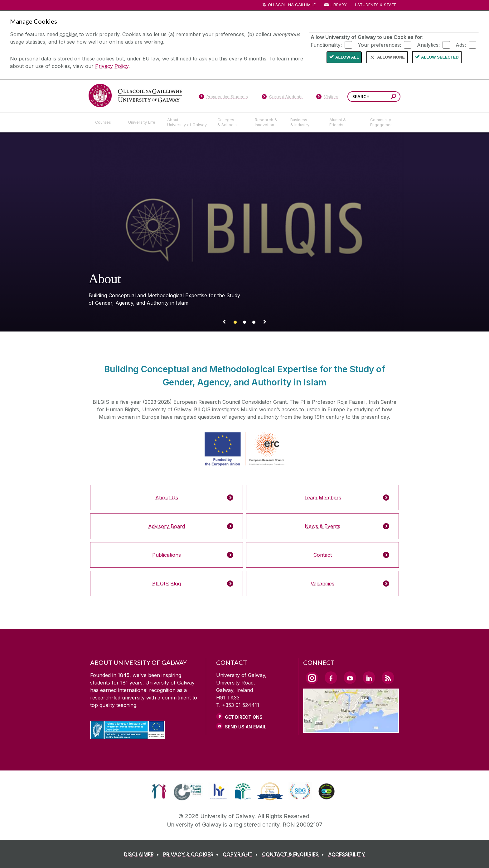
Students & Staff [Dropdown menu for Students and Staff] (377, 5)
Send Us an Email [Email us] (246, 727)
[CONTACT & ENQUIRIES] (294, 854)
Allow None (391, 57)
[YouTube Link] (350, 678)
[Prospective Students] (223, 98)
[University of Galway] (135, 95)
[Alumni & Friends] (345, 122)
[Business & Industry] (305, 122)
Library (339, 5)
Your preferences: (379, 45)
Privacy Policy (112, 66)
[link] (159, 791)
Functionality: (326, 45)
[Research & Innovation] (268, 122)
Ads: (461, 45)
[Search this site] (393, 97)
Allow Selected (440, 57)
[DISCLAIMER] (143, 854)
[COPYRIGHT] (242, 854)
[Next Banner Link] (265, 323)
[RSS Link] (388, 678)
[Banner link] (235, 323)
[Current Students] (282, 98)
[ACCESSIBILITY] (347, 854)
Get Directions (244, 717)
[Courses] (107, 122)
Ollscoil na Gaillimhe (292, 5)
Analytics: (428, 45)
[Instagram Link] (312, 678)
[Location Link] (351, 729)
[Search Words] (374, 97)
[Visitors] (327, 98)
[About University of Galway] (187, 122)
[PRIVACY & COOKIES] (192, 854)
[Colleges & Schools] (231, 122)
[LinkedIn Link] (369, 678)
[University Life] (143, 122)
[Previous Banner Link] (224, 323)
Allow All (347, 57)
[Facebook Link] (331, 678)
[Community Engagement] (382, 122)
